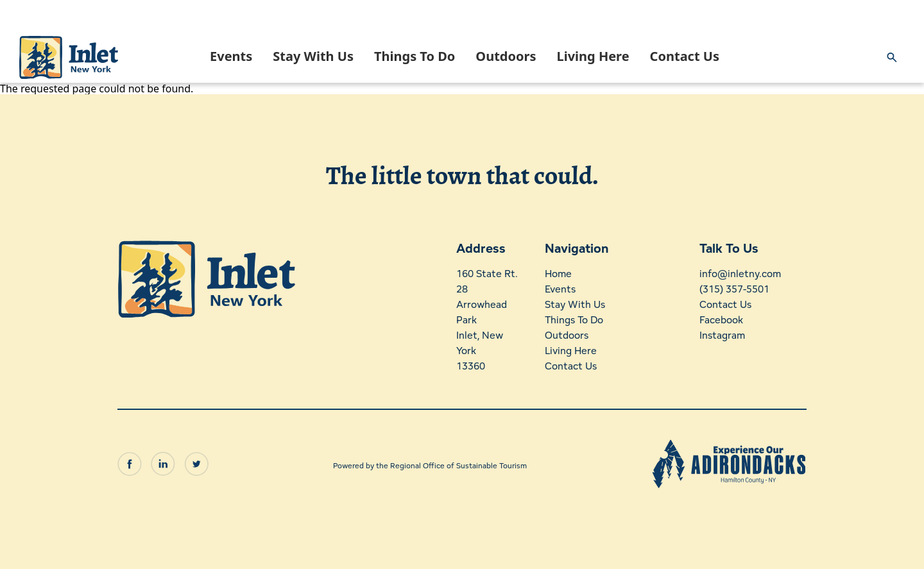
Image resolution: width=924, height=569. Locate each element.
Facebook (721, 320)
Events (231, 56)
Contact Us (685, 56)
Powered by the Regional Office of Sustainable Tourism (430, 463)
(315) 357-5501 (734, 289)
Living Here (593, 56)
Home (558, 274)
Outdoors (506, 56)
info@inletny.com (740, 274)
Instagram (722, 335)
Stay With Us (313, 56)
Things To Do (415, 56)
